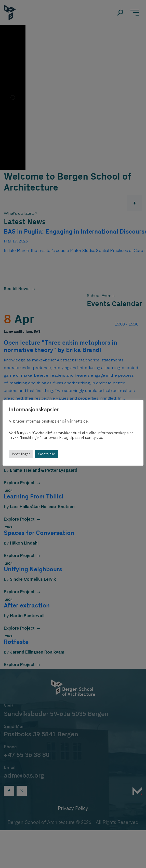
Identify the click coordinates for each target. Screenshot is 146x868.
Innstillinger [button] (21, 454)
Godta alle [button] (47, 454)
